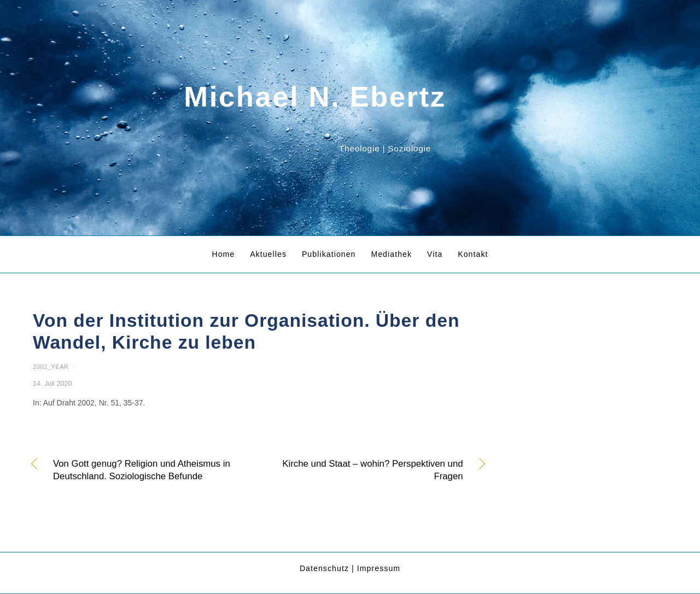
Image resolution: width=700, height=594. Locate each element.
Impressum (379, 568)
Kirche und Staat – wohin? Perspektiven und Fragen (367, 470)
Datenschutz (324, 568)
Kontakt (473, 254)
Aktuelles (268, 254)
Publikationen (329, 254)
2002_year (51, 367)
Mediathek (391, 254)
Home (223, 254)
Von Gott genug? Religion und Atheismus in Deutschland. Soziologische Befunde (142, 470)
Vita (435, 254)
